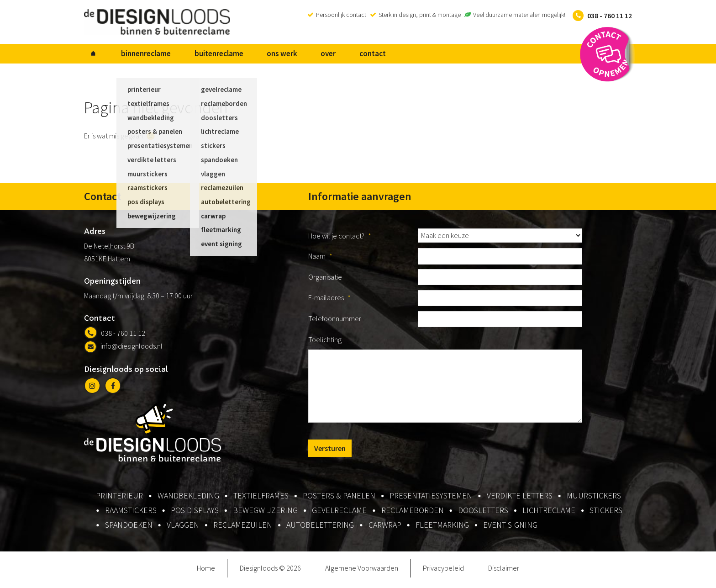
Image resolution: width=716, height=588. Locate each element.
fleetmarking (442, 528)
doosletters (483, 514)
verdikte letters (520, 499)
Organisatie (325, 281)
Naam (320, 260)
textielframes (261, 499)
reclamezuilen (243, 528)
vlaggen (183, 528)
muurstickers (594, 499)
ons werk (251, 55)
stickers (606, 514)
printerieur (119, 499)
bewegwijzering (265, 514)
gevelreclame (339, 514)
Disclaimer (504, 572)
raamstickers (131, 514)
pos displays (195, 514)
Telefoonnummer (335, 322)
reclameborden (413, 514)
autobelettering (320, 528)
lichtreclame (549, 514)
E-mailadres (329, 301)
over (288, 55)
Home (206, 572)
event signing (510, 528)
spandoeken (129, 528)
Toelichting (325, 343)
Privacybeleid (443, 572)
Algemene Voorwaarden (362, 572)
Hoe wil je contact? (340, 239)
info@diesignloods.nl (123, 350)
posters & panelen (339, 499)
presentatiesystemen (431, 499)
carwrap (385, 528)
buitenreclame (197, 55)
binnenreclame (133, 55)
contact (324, 55)
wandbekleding (188, 499)
